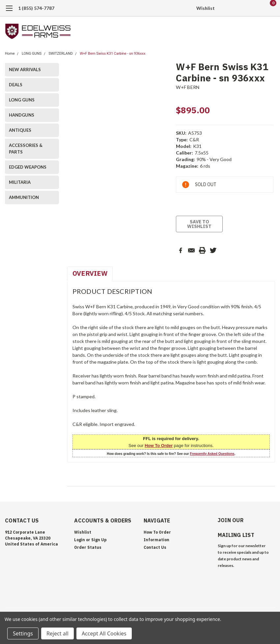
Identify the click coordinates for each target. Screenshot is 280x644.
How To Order (159, 446)
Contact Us (155, 547)
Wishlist (206, 8)
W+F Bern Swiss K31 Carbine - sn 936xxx (112, 54)
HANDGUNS (22, 115)
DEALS (16, 85)
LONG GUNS (32, 54)
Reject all (57, 633)
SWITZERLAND (61, 54)
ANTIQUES (20, 130)
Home (10, 54)
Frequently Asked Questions (212, 454)
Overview (90, 273)
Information (156, 540)
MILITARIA (20, 182)
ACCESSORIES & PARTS (26, 149)
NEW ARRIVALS (25, 70)
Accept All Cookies (104, 633)
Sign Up (99, 540)
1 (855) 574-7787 (36, 8)
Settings (23, 633)
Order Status (88, 547)
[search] (236, 8)
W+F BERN (188, 87)
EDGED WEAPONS (28, 167)
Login (80, 540)
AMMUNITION (24, 197)
